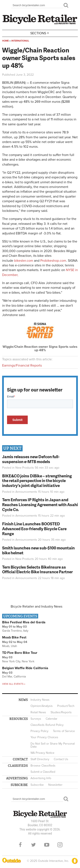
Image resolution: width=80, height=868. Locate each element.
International (20, 41)
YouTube (47, 845)
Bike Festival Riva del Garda (24, 622)
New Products (25, 468)
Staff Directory (40, 759)
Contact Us (61, 759)
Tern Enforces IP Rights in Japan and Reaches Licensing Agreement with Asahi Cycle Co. (40, 505)
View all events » (14, 684)
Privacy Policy (39, 731)
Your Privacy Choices (44, 737)
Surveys (36, 719)
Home (5, 41)
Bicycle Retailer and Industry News (36, 607)
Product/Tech (66, 706)
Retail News (38, 712)
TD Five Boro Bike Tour (20, 653)
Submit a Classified (43, 772)
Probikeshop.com (53, 261)
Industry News (40, 700)
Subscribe (37, 785)
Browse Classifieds (43, 766)
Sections (40, 33)
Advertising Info (41, 778)
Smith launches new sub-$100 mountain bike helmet (38, 550)
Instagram (60, 845)
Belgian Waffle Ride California (25, 668)
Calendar (52, 719)
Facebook (20, 845)
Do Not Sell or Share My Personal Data (53, 745)
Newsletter (55, 785)
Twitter (33, 845)
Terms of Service (64, 731)
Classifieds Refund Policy (47, 725)
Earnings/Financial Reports (22, 365)
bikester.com (24, 261)
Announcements (26, 492)
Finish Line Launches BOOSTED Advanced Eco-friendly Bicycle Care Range (34, 529)
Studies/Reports (61, 712)
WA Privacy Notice (42, 753)
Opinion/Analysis (42, 706)
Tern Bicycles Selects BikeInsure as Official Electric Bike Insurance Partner (37, 569)
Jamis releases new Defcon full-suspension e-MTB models (31, 459)
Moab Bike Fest (14, 637)
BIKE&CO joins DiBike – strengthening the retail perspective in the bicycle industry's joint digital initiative (37, 481)
